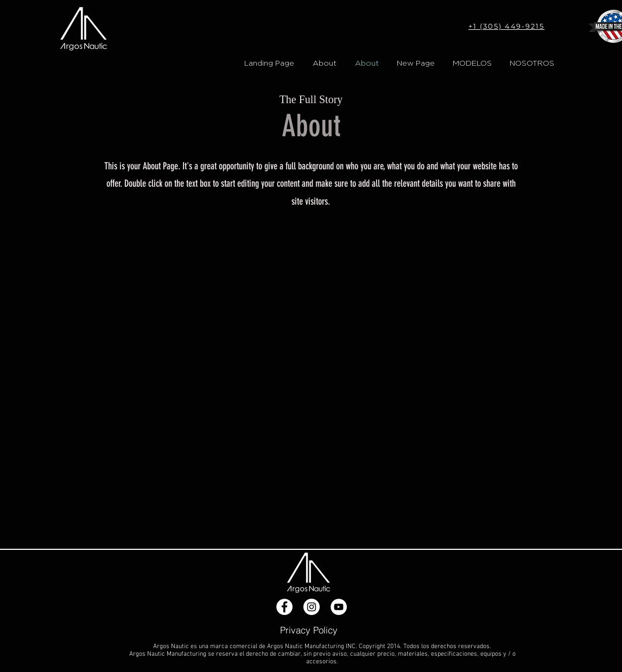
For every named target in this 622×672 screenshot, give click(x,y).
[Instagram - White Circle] (312, 607)
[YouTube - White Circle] (339, 607)
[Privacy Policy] (309, 630)
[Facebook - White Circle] (284, 607)
